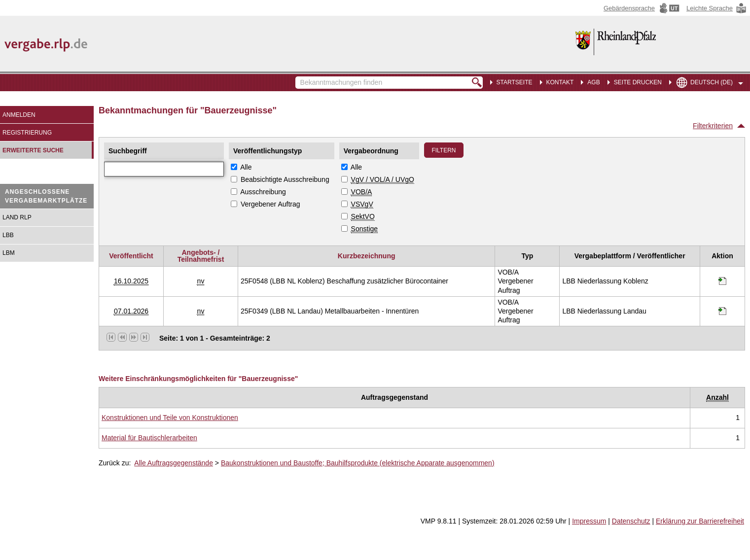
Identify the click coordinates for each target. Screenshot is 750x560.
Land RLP (17, 217)
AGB (593, 82)
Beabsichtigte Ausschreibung (285, 179)
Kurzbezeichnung (367, 256)
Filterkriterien (713, 126)
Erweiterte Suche (33, 150)
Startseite (515, 82)
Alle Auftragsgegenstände (174, 463)
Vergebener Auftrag (270, 204)
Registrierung (27, 133)
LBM (9, 253)
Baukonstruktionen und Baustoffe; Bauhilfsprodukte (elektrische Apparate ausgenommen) (358, 463)
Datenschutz (631, 521)
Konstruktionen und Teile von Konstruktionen (170, 418)
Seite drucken (638, 82)
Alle (246, 167)
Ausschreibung (263, 192)
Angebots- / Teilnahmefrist (201, 256)
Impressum (589, 521)
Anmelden (19, 115)
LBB (8, 235)
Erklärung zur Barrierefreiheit (700, 521)
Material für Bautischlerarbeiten (149, 438)
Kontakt (560, 82)
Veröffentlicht (131, 256)
